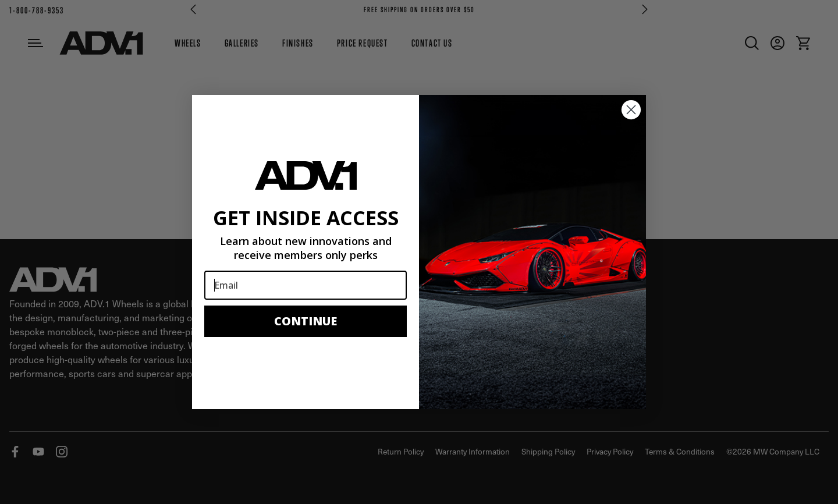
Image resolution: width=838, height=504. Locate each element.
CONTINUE (306, 321)
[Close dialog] (631, 110)
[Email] (306, 285)
